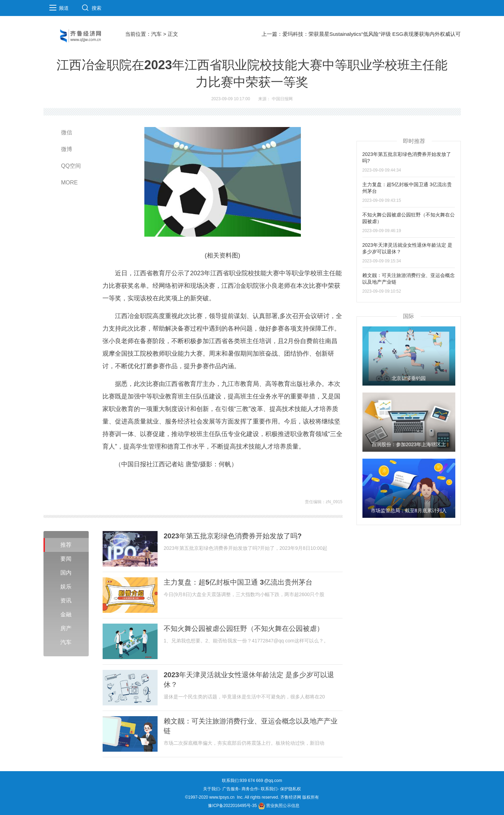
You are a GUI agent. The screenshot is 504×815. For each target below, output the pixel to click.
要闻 (66, 559)
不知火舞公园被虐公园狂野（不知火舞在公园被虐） (244, 628)
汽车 (157, 34)
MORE (70, 183)
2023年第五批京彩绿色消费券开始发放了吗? (233, 536)
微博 (67, 149)
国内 (66, 573)
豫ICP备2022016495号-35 (232, 806)
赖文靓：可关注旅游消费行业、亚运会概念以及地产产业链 (251, 726)
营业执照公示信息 (279, 806)
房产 (66, 628)
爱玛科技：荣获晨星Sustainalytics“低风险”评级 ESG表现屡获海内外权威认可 (372, 34)
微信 (67, 132)
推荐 (66, 545)
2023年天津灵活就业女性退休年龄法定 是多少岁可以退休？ (249, 680)
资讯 (66, 600)
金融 (66, 614)
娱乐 (66, 587)
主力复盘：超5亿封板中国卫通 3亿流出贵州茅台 (238, 582)
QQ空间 (71, 166)
